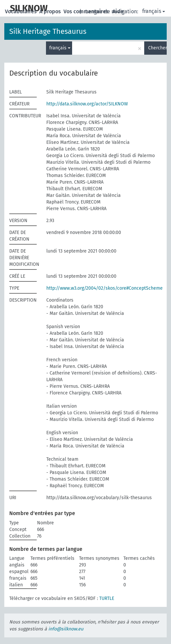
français (154, 11)
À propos (51, 11)
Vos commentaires (87, 11)
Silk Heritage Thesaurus (48, 31)
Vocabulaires (21, 11)
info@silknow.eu (66, 629)
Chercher (157, 48)
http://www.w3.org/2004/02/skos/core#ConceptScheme (105, 288)
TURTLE (107, 598)
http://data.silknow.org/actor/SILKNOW (87, 104)
